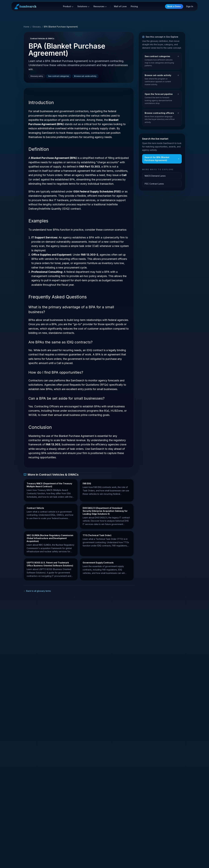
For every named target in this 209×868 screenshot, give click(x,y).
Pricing (134, 6)
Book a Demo (174, 6)
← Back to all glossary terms (37, 591)
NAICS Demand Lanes (155, 176)
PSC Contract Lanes (154, 184)
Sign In (190, 6)
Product (68, 6)
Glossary (37, 27)
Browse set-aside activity (85, 76)
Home (26, 27)
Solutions (83, 6)
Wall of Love (120, 6)
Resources (100, 6)
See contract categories (59, 76)
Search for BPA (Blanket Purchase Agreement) (162, 159)
